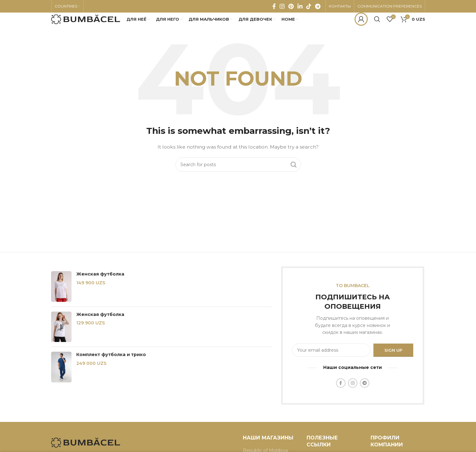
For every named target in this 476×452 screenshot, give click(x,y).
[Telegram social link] (318, 8)
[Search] (377, 27)
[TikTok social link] (309, 8)
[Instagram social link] (282, 8)
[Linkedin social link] (300, 8)
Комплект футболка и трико (111, 366)
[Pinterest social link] (291, 8)
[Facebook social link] (274, 8)
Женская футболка (100, 286)
